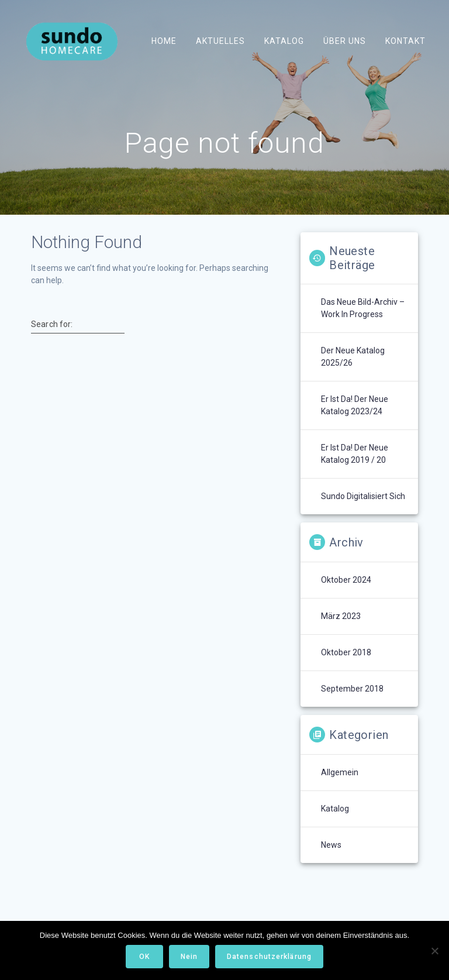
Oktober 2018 (346, 652)
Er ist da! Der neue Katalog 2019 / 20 (355, 454)
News (331, 845)
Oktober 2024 (346, 580)
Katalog (284, 41)
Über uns (345, 41)
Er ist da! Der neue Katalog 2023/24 (355, 405)
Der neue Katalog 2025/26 (353, 357)
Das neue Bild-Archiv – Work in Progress (363, 308)
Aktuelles (220, 41)
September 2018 (352, 689)
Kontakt (405, 41)
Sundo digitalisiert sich (363, 496)
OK (144, 957)
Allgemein (340, 772)
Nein (189, 957)
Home (163, 41)
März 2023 (341, 616)
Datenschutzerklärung (269, 957)
